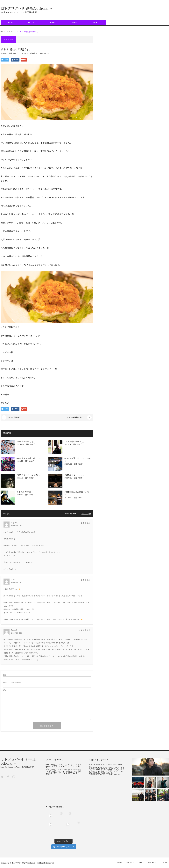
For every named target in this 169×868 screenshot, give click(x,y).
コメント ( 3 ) (86, 514)
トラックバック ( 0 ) (70, 514)
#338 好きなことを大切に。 (29, 475)
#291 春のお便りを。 (26, 441)
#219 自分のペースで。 (75, 441)
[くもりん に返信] (83, 523)
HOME (11, 22)
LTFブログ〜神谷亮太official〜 (26, 8)
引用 (88, 523)
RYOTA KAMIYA (42, 53)
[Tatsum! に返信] (83, 630)
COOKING (74, 22)
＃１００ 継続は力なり (76, 417)
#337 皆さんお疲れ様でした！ (30, 458)
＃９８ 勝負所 (14, 417)
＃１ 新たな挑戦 (24, 492)
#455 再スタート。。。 (75, 475)
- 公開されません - (13, 683)
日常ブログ (13, 53)
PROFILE (32, 22)
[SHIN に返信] (83, 580)
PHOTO (53, 22)
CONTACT (95, 22)
